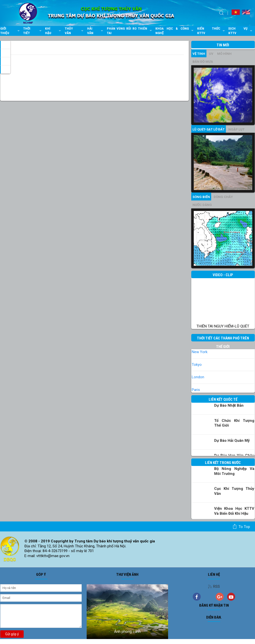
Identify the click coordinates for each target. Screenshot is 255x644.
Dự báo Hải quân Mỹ (232, 441)
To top (241, 526)
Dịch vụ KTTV (241, 31)
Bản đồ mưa (203, 62)
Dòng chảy (223, 197)
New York (200, 352)
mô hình (224, 54)
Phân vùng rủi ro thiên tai (130, 31)
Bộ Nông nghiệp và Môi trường (234, 471)
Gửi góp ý (12, 634)
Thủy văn (75, 31)
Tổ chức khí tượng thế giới (234, 423)
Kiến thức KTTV (212, 31)
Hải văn (96, 31)
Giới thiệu (10, 31)
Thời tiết (33, 31)
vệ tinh (199, 54)
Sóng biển (201, 197)
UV (211, 54)
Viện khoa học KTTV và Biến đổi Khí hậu (234, 511)
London (198, 377)
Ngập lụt (236, 129)
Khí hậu (54, 31)
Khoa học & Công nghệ (175, 31)
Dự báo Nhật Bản (229, 405)
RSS (214, 586)
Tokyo (197, 365)
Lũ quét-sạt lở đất (209, 129)
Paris (196, 390)
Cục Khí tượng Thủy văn (234, 491)
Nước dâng (202, 205)
